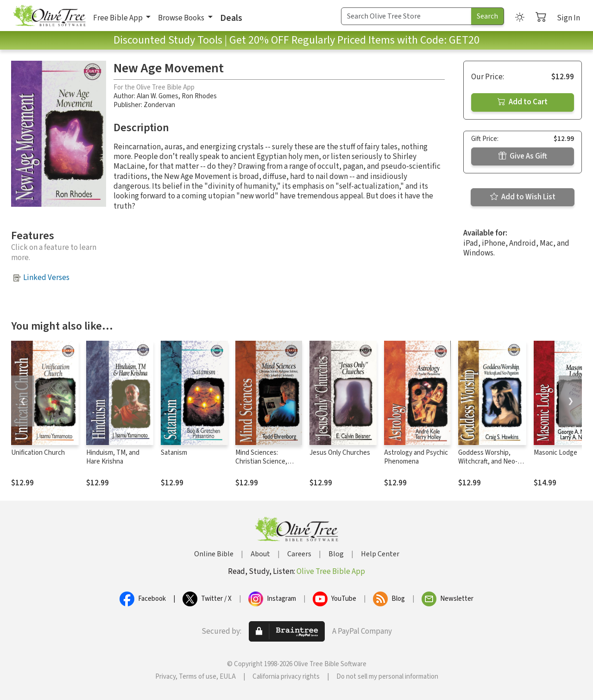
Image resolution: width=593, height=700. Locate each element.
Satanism (174, 453)
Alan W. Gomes (158, 96)
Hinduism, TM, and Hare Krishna (113, 457)
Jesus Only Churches (340, 453)
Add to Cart (523, 102)
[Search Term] (406, 16)
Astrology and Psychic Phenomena (416, 457)
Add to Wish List (523, 197)
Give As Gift (523, 156)
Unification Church (38, 453)
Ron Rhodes (199, 96)
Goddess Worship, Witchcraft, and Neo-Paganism (488, 461)
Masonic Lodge (555, 453)
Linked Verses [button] (46, 278)
